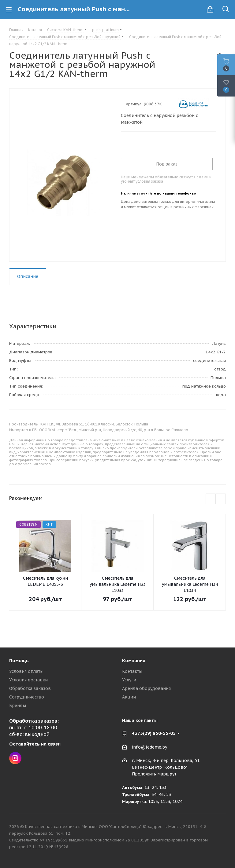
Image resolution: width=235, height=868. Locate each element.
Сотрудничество (27, 697)
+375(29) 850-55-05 (154, 733)
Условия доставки (28, 680)
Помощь (19, 660)
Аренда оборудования (146, 688)
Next (221, 499)
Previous (211, 499)
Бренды (18, 706)
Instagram (15, 758)
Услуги (129, 680)
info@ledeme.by (149, 747)
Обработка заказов (30, 688)
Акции (129, 697)
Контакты (132, 671)
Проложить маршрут (154, 774)
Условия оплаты (26, 671)
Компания (134, 660)
